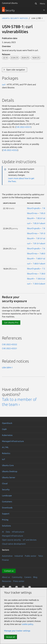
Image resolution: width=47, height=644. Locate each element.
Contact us (9, 571)
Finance (5, 560)
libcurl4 (30, 218)
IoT (4, 459)
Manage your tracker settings (17, 631)
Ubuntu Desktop (10, 471)
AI (3, 532)
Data (8, 532)
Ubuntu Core (8, 465)
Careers (28, 577)
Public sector (31, 556)
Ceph (4, 429)
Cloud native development (14, 544)
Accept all (11, 637)
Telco (41, 556)
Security (6, 489)
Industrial (19, 556)
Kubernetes (7, 435)
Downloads (7, 508)
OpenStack (7, 423)
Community (17, 577)
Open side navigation (16, 70)
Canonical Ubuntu (10, 3)
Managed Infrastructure (13, 536)
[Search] (36, 4)
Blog (35, 577)
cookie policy (28, 624)
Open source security (11, 540)
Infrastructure (18, 532)
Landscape (7, 496)
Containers (7, 502)
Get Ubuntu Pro (11, 323)
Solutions (6, 526)
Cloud (5, 483)
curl (4, 84)
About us (6, 577)
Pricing (5, 520)
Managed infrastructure (13, 441)
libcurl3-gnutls (33, 208)
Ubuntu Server (9, 477)
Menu (42, 4)
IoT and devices (30, 540)
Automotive (7, 556)
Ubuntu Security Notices (15, 18)
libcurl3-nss (32, 213)
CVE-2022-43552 (10, 150)
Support (6, 514)
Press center (19, 581)
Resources (7, 581)
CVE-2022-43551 (23, 127)
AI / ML (5, 447)
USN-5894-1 (7, 368)
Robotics (6, 453)
